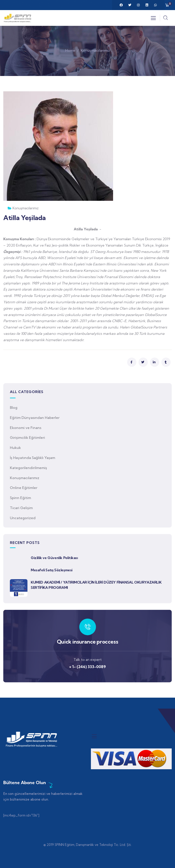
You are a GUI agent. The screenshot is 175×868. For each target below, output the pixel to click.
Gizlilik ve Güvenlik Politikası (54, 558)
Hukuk (15, 448)
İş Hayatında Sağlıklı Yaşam (32, 458)
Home (70, 50)
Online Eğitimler (24, 488)
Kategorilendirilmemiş (28, 468)
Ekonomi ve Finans (26, 428)
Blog (14, 408)
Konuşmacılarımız (95, 50)
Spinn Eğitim (20, 498)
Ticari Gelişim (21, 508)
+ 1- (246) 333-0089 (87, 667)
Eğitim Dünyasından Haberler (35, 418)
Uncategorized (23, 518)
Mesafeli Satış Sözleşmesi (52, 570)
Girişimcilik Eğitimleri (27, 438)
